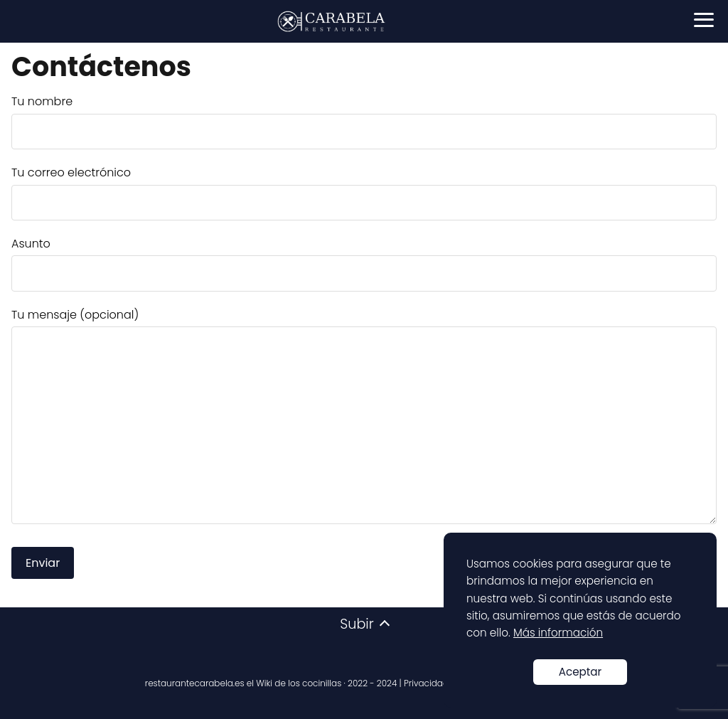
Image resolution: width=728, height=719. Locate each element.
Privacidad (426, 683)
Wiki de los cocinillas (299, 683)
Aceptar (580, 672)
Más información (558, 633)
